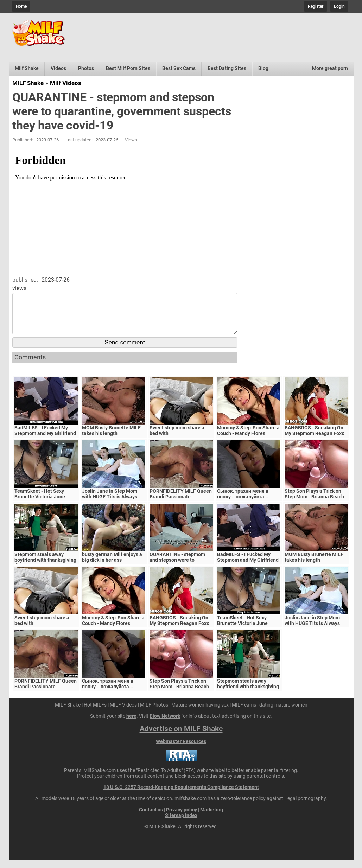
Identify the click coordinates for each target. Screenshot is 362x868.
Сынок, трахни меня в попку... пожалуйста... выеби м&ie (243, 505)
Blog (263, 68)
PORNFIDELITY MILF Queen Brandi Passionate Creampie (181, 505)
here (131, 725)
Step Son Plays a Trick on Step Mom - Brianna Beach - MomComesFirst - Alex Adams (316, 508)
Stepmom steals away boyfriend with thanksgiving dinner (45, 568)
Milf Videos (66, 83)
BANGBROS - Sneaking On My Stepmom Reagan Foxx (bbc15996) (314, 442)
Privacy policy (182, 818)
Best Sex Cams (179, 68)
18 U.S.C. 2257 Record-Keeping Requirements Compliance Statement (181, 796)
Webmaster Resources (181, 750)
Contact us (151, 818)
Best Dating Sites (227, 68)
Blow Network (165, 725)
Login (339, 6)
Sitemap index (181, 824)
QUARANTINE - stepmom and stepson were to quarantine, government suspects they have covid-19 (181, 571)
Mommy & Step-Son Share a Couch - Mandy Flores (248, 439)
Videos (58, 68)
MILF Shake (28, 83)
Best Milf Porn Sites (128, 68)
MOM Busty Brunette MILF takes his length (111, 439)
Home (21, 6)
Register (316, 6)
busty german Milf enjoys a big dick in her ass (112, 566)
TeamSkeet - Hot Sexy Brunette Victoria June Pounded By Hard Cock (40, 505)
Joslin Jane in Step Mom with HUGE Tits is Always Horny (110, 505)
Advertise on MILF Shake (181, 737)
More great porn (330, 68)
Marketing (212, 818)
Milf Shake (27, 68)
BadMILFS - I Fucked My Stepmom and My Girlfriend (45, 439)
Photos (86, 68)
